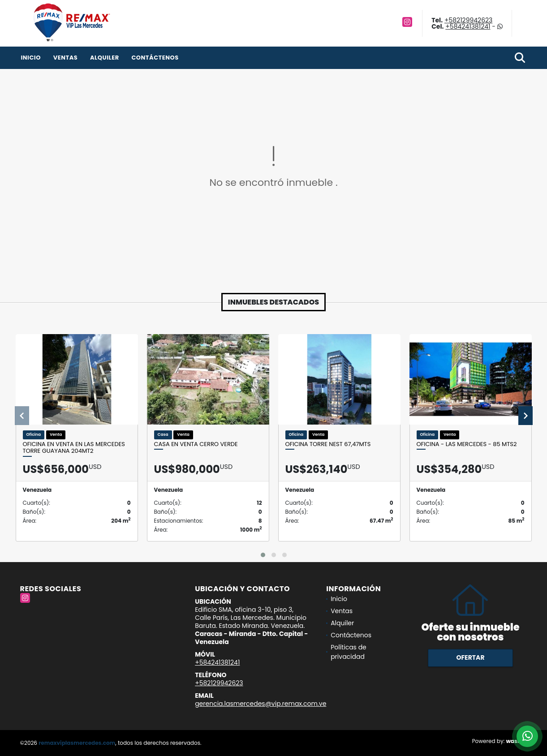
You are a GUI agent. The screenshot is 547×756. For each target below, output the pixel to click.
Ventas (66, 58)
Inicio (31, 58)
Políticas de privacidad (349, 652)
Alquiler (105, 58)
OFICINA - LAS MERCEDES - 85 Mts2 (467, 444)
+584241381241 (468, 26)
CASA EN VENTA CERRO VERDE (196, 444)
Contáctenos (155, 58)
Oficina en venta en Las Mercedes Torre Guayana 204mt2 (74, 448)
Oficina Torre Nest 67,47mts (328, 444)
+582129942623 (468, 20)
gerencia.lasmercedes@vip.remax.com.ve (261, 704)
